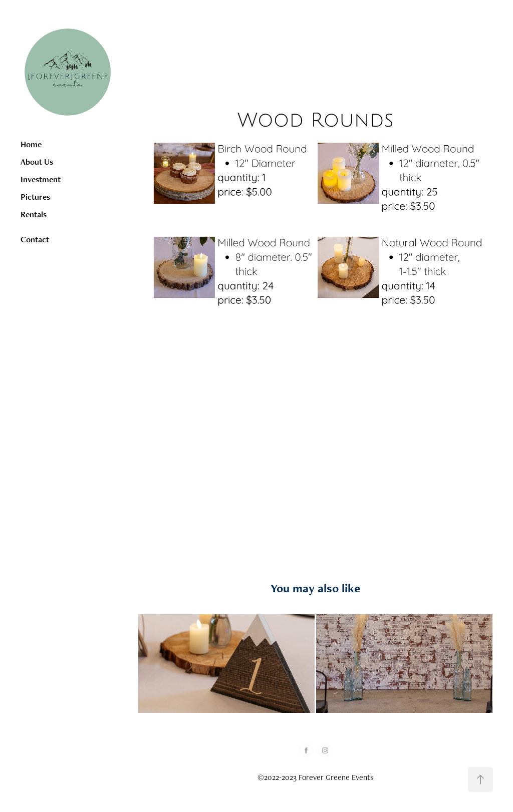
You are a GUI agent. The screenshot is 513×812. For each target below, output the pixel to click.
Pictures (35, 197)
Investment (41, 179)
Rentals (34, 214)
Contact (35, 239)
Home (31, 144)
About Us (37, 162)
